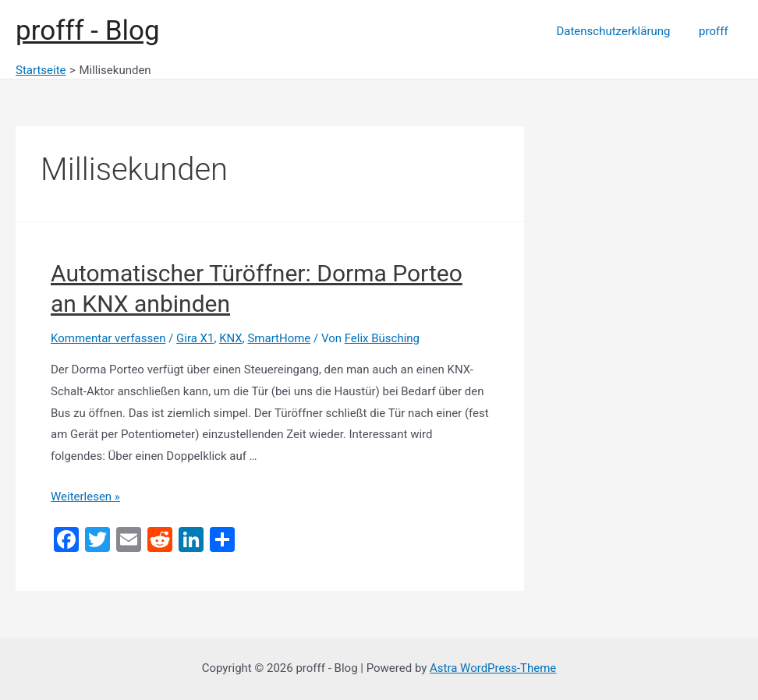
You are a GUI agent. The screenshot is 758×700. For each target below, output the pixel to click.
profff (716, 31)
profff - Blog (88, 31)
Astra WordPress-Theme (493, 668)
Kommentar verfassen (108, 338)
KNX (231, 338)
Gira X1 (195, 338)
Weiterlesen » (85, 497)
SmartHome (280, 338)
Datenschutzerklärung (621, 31)
